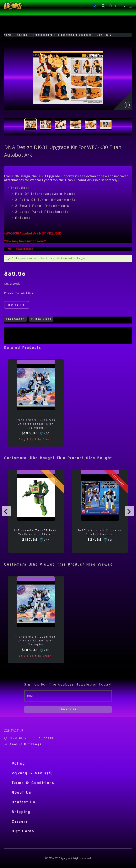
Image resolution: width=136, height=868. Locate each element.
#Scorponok (15, 319)
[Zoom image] (128, 106)
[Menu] (131, 8)
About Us (21, 793)
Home (8, 35)
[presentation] (6, 511)
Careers (20, 822)
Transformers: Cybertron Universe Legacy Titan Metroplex (36, 424)
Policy (18, 764)
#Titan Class (41, 319)
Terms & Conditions (33, 783)
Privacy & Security (32, 773)
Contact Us (24, 802)
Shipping (21, 812)
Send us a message (26, 744)
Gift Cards (23, 831)
